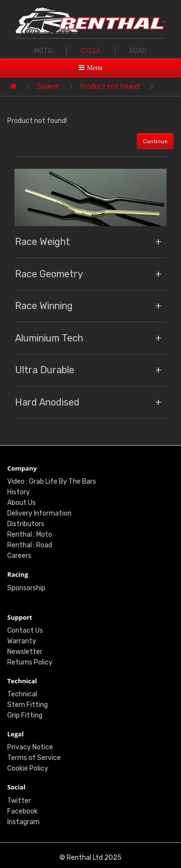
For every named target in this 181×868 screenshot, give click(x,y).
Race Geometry (49, 274)
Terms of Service (34, 758)
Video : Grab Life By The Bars (52, 481)
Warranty (22, 641)
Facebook (22, 811)
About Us (21, 503)
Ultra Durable (45, 370)
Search (48, 87)
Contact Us (25, 631)
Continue (155, 141)
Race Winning (44, 306)
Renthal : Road (30, 545)
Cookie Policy (28, 768)
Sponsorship (26, 588)
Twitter (19, 801)
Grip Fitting (25, 715)
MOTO (43, 51)
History (19, 492)
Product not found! (110, 87)
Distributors (26, 524)
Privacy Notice (30, 747)
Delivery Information (39, 513)
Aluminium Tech (49, 338)
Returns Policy (30, 662)
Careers (19, 556)
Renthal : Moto (30, 535)
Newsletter (25, 652)
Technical (22, 694)
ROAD (138, 51)
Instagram (23, 822)
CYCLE (91, 51)
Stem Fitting (28, 705)
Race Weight (42, 242)
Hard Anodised (47, 402)
